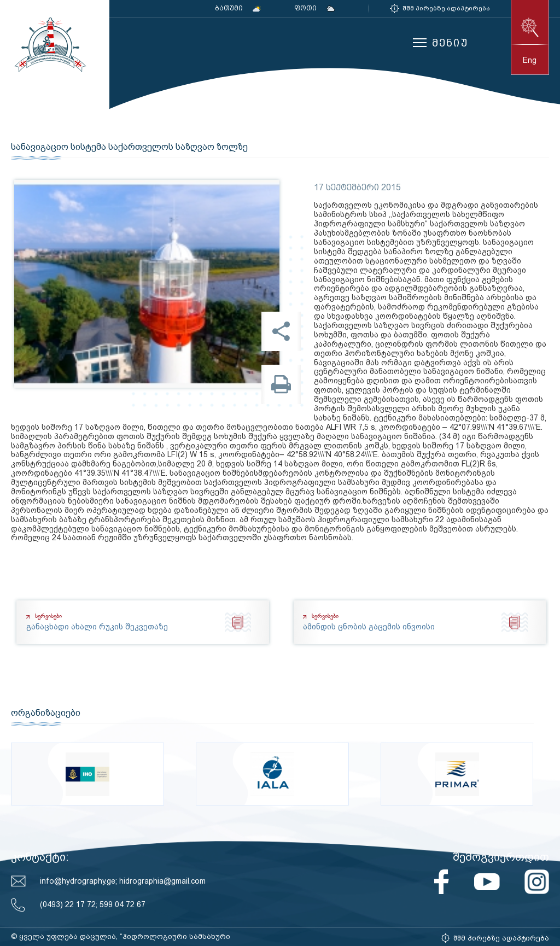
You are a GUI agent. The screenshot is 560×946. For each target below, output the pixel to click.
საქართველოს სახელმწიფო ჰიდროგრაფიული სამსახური (49, 45)
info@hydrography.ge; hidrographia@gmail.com (123, 881)
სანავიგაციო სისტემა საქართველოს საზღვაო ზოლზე (129, 147)
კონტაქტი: (40, 857)
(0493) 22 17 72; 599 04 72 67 (93, 904)
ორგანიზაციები (46, 713)
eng (530, 60)
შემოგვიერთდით (501, 857)
